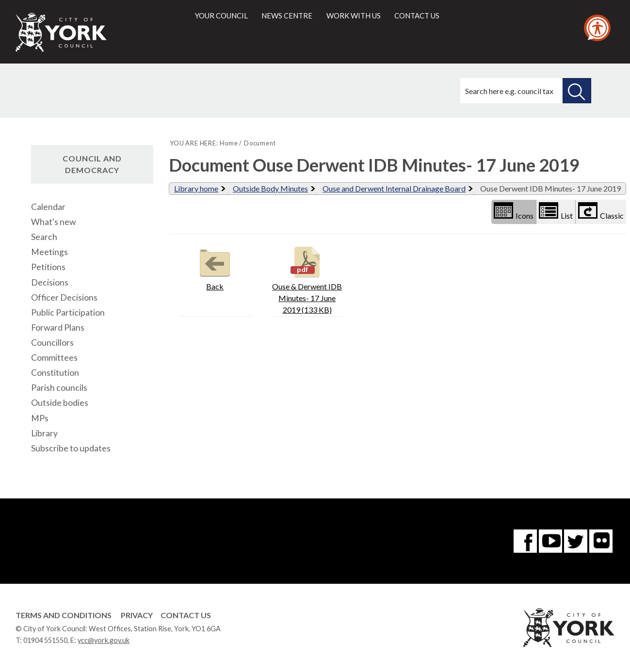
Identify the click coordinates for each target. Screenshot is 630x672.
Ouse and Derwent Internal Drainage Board (394, 188)
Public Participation (68, 312)
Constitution (55, 373)
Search (44, 237)
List (556, 211)
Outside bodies (60, 403)
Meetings (49, 252)
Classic (601, 211)
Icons (514, 211)
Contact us (417, 16)
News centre (287, 16)
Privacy (137, 615)
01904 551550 (45, 640)
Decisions (50, 282)
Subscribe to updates (71, 448)
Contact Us (186, 615)
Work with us (354, 16)
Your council (221, 16)
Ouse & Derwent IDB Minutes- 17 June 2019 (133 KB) (307, 279)
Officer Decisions (64, 297)
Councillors (52, 343)
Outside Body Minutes (270, 188)
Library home (196, 188)
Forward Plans (58, 328)
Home (229, 143)
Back (215, 267)
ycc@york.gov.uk (104, 640)
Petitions (48, 267)
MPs (40, 418)
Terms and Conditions (64, 615)
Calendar (48, 207)
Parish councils (59, 388)
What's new (53, 222)
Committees (54, 358)
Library (44, 433)
